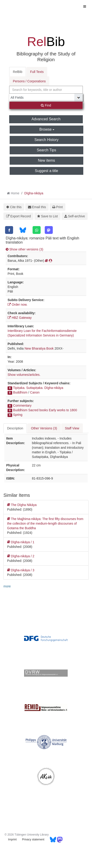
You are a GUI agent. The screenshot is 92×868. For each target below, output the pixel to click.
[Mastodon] (49, 230)
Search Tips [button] (46, 150)
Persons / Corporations (29, 81)
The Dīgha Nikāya (22, 505)
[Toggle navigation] (85, 6)
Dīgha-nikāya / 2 (21, 556)
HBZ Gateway (20, 318)
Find (46, 105)
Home (15, 193)
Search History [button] (46, 140)
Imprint (12, 839)
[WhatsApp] (37, 230)
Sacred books (38, 410)
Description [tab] (15, 428)
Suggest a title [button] (46, 171)
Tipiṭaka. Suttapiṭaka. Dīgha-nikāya (38, 388)
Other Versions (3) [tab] (44, 428)
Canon (35, 392)
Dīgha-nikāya (34, 193)
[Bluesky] (23, 230)
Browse (47, 129)
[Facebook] (9, 230)
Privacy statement (33, 839)
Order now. (17, 305)
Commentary (22, 405)
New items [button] (46, 160)
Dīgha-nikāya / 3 (21, 570)
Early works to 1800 (63, 410)
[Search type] (46, 98)
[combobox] (46, 90)
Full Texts (37, 72)
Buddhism (20, 392)
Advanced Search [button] (46, 119)
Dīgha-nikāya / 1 (21, 542)
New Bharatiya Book (39, 348)
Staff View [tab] (72, 428)
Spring (18, 415)
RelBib (18, 72)
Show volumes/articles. (24, 375)
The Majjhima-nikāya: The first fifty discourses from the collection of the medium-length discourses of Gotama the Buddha (45, 523)
